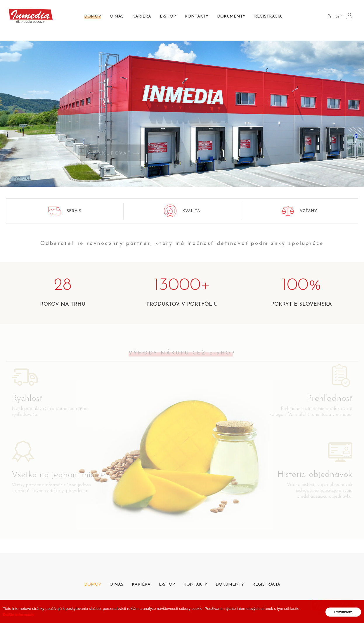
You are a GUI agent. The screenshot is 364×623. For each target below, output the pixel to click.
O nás (117, 17)
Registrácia (268, 17)
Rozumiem (343, 616)
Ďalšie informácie (19, 619)
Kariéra (142, 17)
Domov (93, 17)
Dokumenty (231, 17)
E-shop (168, 17)
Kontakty (196, 17)
